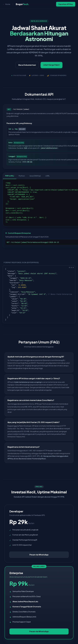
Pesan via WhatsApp (39, 555)
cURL (48, 176)
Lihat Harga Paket (52, 65)
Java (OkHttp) (35, 176)
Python (22, 176)
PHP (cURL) (10, 176)
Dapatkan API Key (66, 4)
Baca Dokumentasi (27, 65)
